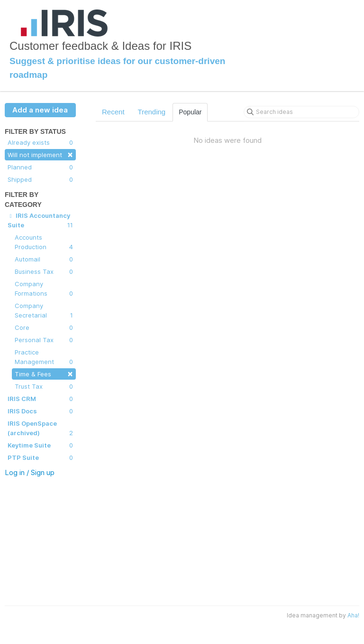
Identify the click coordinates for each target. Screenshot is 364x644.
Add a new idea (40, 110)
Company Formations (44, 289)
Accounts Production (44, 243)
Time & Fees (44, 373)
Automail (44, 259)
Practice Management (44, 357)
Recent (113, 112)
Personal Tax (44, 340)
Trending (152, 112)
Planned (40, 167)
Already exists (40, 142)
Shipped (40, 179)
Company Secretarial (44, 311)
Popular (190, 112)
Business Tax (44, 271)
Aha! (353, 615)
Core (44, 327)
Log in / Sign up (30, 472)
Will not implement (40, 154)
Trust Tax (44, 386)
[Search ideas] (301, 112)
